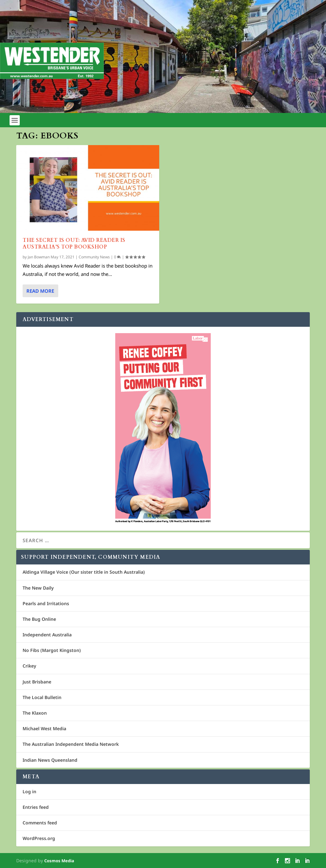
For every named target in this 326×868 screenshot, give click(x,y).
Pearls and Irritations (46, 603)
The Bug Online (39, 619)
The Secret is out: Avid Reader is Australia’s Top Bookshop (74, 244)
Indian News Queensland (50, 760)
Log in (29, 791)
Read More (40, 291)
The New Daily (38, 588)
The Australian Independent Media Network (71, 744)
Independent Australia (47, 635)
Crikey (29, 666)
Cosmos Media (59, 861)
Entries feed (36, 807)
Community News (94, 257)
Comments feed (40, 823)
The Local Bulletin (42, 697)
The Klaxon (35, 713)
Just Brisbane (37, 682)
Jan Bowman (39, 257)
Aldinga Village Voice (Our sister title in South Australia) (84, 572)
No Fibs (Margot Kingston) (52, 650)
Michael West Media (44, 728)
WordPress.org (39, 838)
